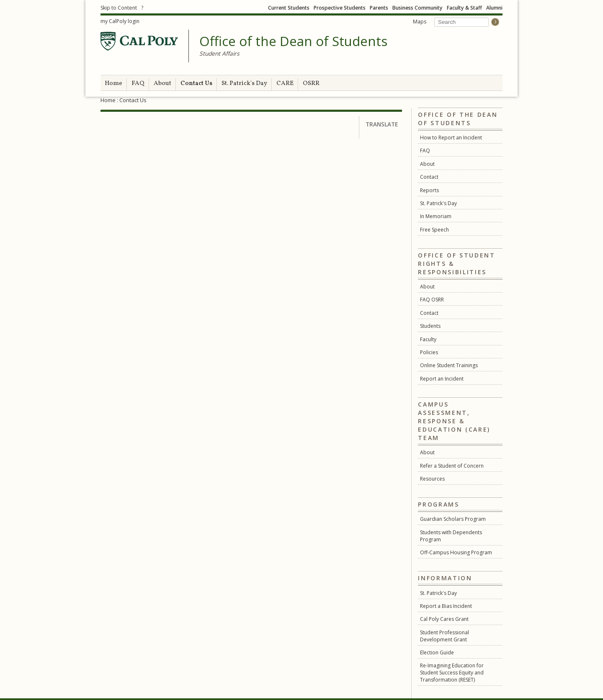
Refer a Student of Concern (452, 466)
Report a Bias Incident (446, 606)
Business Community (417, 8)
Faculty (428, 339)
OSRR (311, 84)
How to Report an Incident (451, 138)
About (162, 84)
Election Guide (437, 652)
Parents (379, 8)
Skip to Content (119, 8)
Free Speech (434, 230)
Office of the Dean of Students (293, 41)
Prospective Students (340, 8)
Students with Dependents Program (451, 536)
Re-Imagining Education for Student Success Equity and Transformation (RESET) (452, 673)
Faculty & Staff (464, 8)
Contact (429, 177)
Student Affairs (219, 53)
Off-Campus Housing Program (456, 552)
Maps (420, 22)
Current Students (289, 8)
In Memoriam (436, 216)
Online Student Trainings (449, 365)
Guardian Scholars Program (453, 519)
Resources (432, 479)
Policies (429, 352)
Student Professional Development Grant (445, 636)
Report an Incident (442, 379)
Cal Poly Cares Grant (444, 619)
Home (113, 84)
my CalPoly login (120, 21)
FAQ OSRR (432, 300)
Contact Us (196, 84)
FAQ (138, 84)
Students (430, 326)
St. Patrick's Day (244, 84)
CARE (285, 84)
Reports (429, 190)
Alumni (494, 8)
